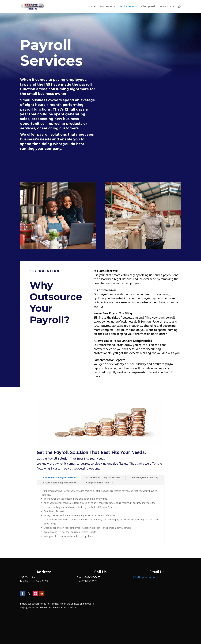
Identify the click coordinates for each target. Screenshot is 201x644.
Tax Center (106, 7)
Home (92, 7)
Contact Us (165, 7)
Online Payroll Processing (144, 477)
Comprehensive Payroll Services (59, 477)
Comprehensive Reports (99, 483)
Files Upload (148, 7)
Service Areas (127, 7)
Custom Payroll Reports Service (59, 483)
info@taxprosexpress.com (147, 577)
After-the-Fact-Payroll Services (103, 477)
